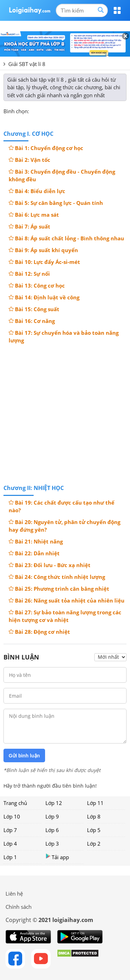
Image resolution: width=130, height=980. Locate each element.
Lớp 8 (94, 816)
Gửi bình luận (24, 756)
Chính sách (19, 907)
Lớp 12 (54, 803)
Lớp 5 (94, 830)
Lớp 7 (10, 830)
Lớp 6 (52, 830)
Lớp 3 (52, 844)
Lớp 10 (12, 816)
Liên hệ (14, 894)
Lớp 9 (52, 816)
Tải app (57, 857)
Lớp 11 (95, 803)
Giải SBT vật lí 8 (27, 64)
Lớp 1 (10, 857)
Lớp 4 (10, 844)
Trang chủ (15, 803)
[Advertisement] (65, 413)
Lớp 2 (94, 844)
